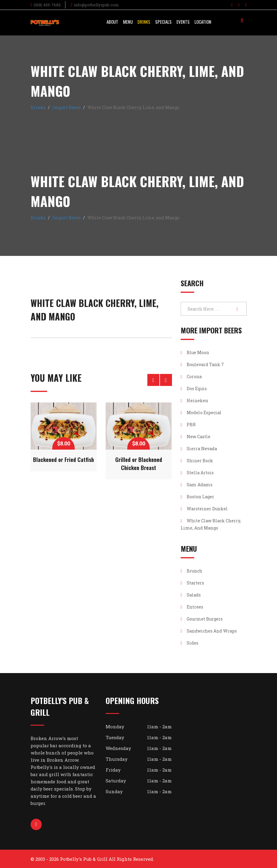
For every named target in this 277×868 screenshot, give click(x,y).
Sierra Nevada (199, 449)
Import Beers (66, 107)
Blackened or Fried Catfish (63, 460)
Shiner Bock (197, 461)
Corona (191, 376)
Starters (192, 583)
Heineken (194, 401)
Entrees (192, 607)
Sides (190, 643)
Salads (191, 595)
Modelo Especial (201, 413)
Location (203, 22)
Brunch (191, 571)
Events (183, 22)
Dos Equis (194, 388)
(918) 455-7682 (47, 5)
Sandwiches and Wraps (209, 631)
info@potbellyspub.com (96, 5)
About (112, 22)
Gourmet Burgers (202, 619)
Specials (163, 22)
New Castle (196, 437)
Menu (128, 22)
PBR (188, 425)
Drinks (144, 22)
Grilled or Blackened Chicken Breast (139, 464)
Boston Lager (197, 497)
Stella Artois (197, 473)
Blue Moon (195, 352)
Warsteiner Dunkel (204, 509)
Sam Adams (197, 485)
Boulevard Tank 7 (202, 364)
